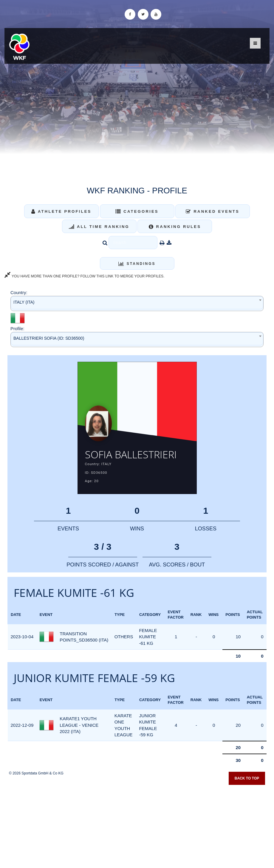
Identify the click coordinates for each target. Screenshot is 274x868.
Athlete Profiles (61, 211)
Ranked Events (213, 211)
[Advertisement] (137, 825)
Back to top (247, 779)
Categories (137, 211)
